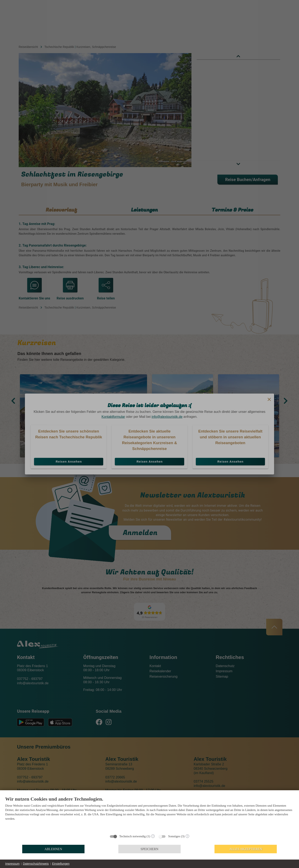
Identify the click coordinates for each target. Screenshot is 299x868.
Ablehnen (53, 849)
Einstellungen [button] (61, 864)
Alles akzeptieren (246, 849)
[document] (149, 814)
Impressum (12, 864)
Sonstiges (174, 836)
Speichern (149, 849)
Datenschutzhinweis (36, 864)
